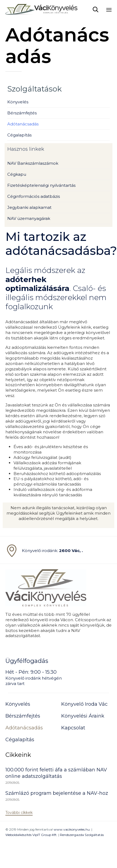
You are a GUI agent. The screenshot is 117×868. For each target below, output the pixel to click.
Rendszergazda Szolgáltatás (82, 835)
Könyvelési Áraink (83, 716)
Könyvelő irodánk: (52, 551)
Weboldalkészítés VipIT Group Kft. (31, 835)
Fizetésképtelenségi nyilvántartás (41, 185)
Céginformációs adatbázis (34, 196)
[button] (19, 813)
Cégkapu (17, 174)
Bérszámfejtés (22, 113)
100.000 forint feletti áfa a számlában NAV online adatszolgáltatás (56, 773)
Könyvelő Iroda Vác (84, 704)
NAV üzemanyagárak (29, 218)
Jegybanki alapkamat (29, 207)
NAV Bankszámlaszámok (33, 163)
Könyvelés (18, 102)
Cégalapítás (19, 135)
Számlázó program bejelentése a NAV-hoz (57, 793)
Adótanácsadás (23, 124)
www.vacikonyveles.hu (72, 829)
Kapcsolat (73, 728)
